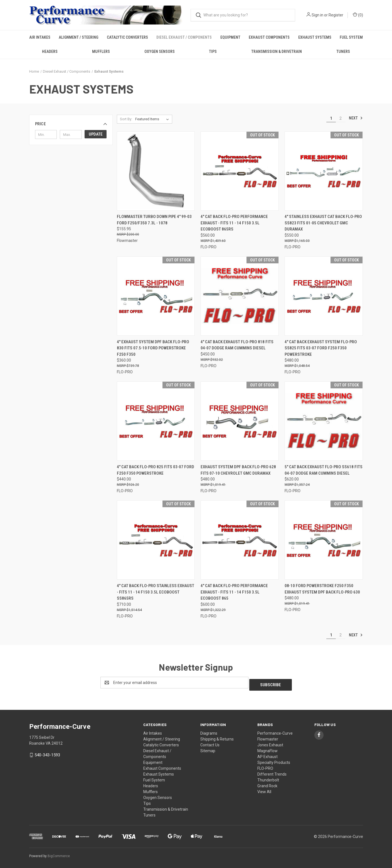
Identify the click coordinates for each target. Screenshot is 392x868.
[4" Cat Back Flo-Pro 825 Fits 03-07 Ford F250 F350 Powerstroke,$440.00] (156, 421)
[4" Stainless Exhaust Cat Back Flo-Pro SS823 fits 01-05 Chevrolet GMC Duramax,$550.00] (324, 171)
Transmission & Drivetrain (277, 52)
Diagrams (209, 731)
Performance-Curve (275, 731)
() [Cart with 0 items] (358, 15)
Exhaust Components (269, 37)
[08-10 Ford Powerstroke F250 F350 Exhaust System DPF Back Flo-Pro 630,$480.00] (324, 540)
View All (264, 789)
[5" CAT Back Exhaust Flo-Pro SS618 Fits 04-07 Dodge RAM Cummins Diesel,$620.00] (324, 421)
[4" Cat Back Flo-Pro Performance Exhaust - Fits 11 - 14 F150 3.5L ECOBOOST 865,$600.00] (240, 540)
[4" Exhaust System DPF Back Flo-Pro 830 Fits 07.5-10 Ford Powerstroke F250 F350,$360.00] (156, 296)
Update (96, 134)
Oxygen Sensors (160, 52)
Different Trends (272, 772)
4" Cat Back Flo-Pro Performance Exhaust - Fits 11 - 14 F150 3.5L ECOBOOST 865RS (234, 223)
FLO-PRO (265, 766)
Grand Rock (267, 784)
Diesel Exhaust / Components (184, 37)
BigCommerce (59, 854)
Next (356, 118)
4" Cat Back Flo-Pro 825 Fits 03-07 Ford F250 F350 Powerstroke (156, 470)
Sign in (317, 15)
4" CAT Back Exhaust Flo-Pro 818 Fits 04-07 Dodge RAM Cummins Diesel (237, 345)
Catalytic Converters (127, 37)
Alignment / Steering (78, 37)
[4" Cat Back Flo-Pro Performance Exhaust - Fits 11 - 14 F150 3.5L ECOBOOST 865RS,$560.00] (240, 171)
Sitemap (208, 749)
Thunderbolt (268, 778)
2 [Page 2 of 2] (341, 118)
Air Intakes (40, 37)
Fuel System (351, 37)
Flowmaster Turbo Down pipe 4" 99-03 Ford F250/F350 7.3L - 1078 (154, 220)
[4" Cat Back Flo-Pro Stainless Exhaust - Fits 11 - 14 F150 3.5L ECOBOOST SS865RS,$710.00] (156, 540)
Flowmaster (268, 737)
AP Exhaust (268, 754)
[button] (71, 124)
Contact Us (210, 743)
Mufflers (101, 52)
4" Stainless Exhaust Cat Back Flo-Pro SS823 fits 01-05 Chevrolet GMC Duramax (323, 223)
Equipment (230, 37)
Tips (213, 52)
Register (336, 15)
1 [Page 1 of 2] (331, 118)
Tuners (343, 52)
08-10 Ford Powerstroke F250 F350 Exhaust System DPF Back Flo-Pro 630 (322, 589)
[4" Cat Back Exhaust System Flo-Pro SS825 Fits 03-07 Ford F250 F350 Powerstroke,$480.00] (324, 296)
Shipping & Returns (217, 737)
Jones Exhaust (270, 743)
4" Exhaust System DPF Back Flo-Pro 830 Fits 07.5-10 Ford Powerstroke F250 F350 (153, 348)
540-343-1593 (47, 753)
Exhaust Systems (315, 37)
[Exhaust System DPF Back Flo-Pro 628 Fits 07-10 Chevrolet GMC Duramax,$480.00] (240, 421)
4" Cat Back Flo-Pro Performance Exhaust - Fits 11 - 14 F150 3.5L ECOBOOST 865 (234, 592)
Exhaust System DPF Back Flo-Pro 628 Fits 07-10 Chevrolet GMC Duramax (238, 470)
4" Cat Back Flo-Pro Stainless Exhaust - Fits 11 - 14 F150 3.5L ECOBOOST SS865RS (156, 592)
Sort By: (126, 119)
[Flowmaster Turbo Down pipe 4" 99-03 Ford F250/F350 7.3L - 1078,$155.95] (156, 171)
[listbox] (153, 119)
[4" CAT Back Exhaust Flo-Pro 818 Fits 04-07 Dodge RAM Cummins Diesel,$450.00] (240, 296)
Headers (50, 52)
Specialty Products (274, 760)
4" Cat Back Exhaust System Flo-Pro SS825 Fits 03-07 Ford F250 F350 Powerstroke (321, 348)
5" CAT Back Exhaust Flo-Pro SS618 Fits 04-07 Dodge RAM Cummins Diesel (324, 470)
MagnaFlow (268, 749)
